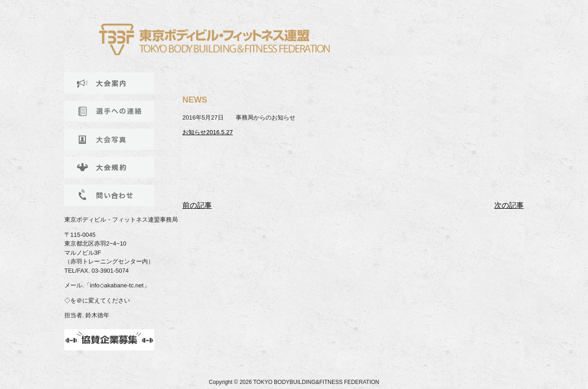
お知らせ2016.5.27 (208, 132)
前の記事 (197, 205)
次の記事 (509, 205)
